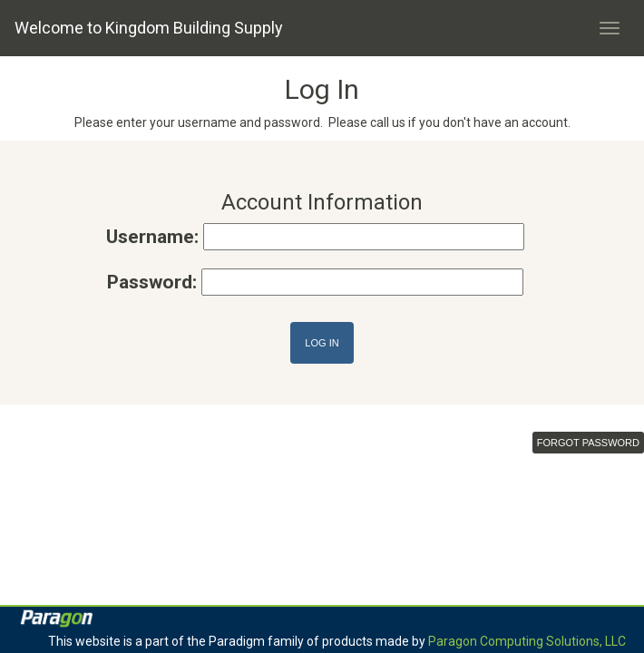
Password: (152, 282)
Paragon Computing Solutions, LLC (527, 641)
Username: (152, 237)
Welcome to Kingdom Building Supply (149, 28)
